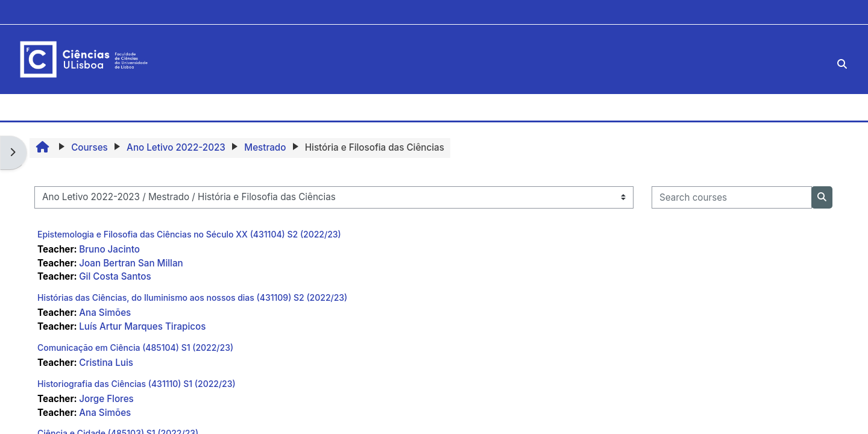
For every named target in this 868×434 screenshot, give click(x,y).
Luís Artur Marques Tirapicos (142, 326)
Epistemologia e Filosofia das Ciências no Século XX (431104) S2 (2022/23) (189, 234)
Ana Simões (105, 313)
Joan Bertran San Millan (131, 263)
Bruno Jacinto (109, 249)
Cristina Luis (106, 363)
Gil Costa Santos (115, 276)
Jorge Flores (106, 399)
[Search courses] (732, 197)
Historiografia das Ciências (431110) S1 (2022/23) (137, 384)
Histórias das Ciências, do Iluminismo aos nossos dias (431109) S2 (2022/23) (192, 297)
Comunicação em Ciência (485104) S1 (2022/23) (135, 348)
